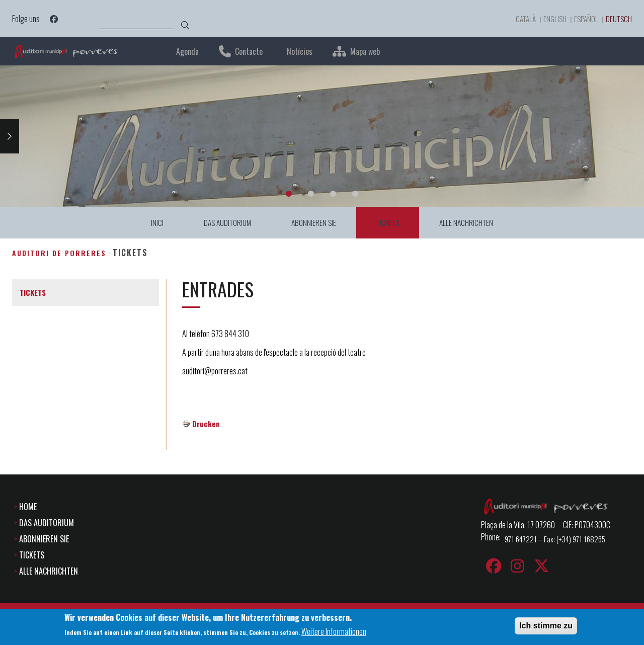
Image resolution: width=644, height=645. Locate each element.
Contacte (249, 52)
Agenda (187, 52)
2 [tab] (311, 194)
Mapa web (365, 52)
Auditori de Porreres (59, 253)
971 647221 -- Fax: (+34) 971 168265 (558, 539)
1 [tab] (289, 194)
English (551, 19)
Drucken (206, 424)
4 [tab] (355, 194)
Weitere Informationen (334, 632)
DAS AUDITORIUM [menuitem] (226, 223)
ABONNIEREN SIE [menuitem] (314, 223)
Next (10, 136)
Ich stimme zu (546, 626)
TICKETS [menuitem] (389, 223)
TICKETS (32, 555)
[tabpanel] (322, 136)
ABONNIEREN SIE (44, 539)
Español (583, 19)
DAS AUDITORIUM (47, 523)
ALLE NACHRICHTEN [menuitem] (469, 223)
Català (520, 19)
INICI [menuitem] (154, 223)
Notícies (300, 52)
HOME (28, 507)
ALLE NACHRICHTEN (49, 571)
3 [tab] (333, 194)
